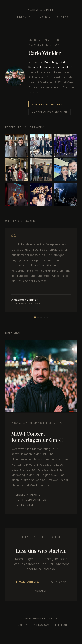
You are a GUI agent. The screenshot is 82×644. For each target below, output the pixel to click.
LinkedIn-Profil (28, 495)
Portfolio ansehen (31, 500)
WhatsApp (59, 582)
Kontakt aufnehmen (47, 104)
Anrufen (41, 591)
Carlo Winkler (41, 10)
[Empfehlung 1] (35, 317)
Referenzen (21, 17)
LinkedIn (44, 17)
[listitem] (17, 145)
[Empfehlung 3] (41, 317)
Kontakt (63, 17)
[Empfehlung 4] (44, 317)
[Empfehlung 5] (47, 317)
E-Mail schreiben (29, 582)
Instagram (24, 505)
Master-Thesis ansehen (49, 112)
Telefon (61, 625)
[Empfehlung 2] (38, 317)
